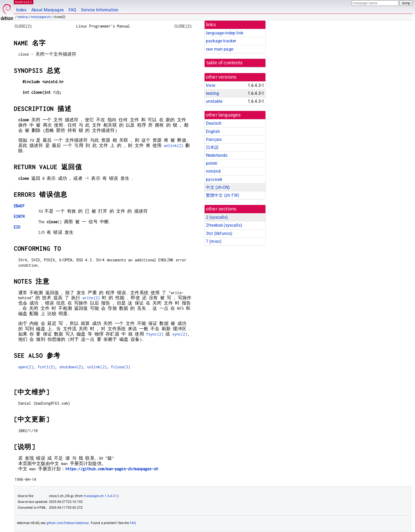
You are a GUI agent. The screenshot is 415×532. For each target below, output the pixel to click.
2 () (217, 217)
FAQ (72, 10)
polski (212, 163)
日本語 (212, 147)
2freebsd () (224, 225)
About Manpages (48, 10)
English (213, 131)
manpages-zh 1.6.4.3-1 (100, 496)
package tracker (221, 41)
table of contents (225, 63)
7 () (214, 241)
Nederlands (217, 155)
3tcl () (219, 233)
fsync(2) (155, 334)
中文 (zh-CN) (218, 187)
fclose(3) (121, 367)
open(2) (26, 367)
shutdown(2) (71, 367)
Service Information (100, 10)
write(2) (91, 298)
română (213, 171)
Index (21, 10)
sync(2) (180, 334)
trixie (211, 85)
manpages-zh (41, 17)
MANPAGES (24, 2)
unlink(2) (173, 146)
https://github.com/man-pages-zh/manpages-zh (112, 469)
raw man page (220, 49)
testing (23, 17)
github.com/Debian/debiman (68, 523)
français (214, 139)
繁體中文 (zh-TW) (223, 195)
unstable (214, 101)
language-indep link (225, 33)
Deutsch (214, 123)
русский (214, 179)
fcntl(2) (46, 367)
